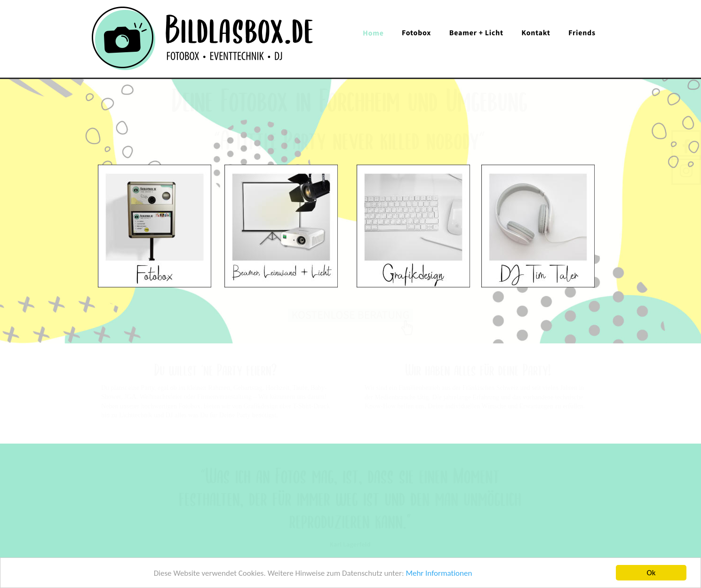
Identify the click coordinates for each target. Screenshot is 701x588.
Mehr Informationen (439, 574)
